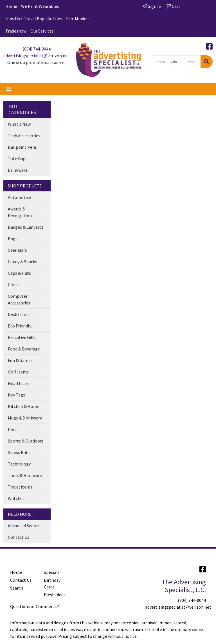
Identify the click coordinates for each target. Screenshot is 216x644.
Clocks (14, 285)
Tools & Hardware (25, 475)
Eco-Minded (77, 19)
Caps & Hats (19, 273)
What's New (19, 124)
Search (17, 588)
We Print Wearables (40, 6)
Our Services (42, 31)
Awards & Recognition (20, 212)
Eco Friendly (20, 326)
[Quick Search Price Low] (176, 62)
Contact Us (19, 537)
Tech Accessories (24, 136)
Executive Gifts (22, 337)
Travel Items (20, 487)
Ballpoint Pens (22, 147)
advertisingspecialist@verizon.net (36, 56)
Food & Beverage (24, 349)
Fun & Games (20, 360)
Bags (13, 239)
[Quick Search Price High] (193, 62)
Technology (19, 464)
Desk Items (19, 314)
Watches (16, 498)
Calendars (17, 250)
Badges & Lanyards (26, 227)
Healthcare (19, 383)
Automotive (19, 197)
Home (11, 6)
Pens (13, 429)
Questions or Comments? (35, 606)
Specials (52, 572)
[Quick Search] (158, 62)
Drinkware (18, 170)
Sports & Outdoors (26, 441)
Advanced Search (24, 526)
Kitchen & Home (24, 406)
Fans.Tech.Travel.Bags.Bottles (34, 19)
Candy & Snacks (22, 262)
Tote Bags (18, 159)
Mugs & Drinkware (25, 418)
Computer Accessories (19, 299)
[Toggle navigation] (9, 89)
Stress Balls (19, 452)
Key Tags (16, 395)
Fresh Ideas (55, 595)
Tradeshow (16, 31)
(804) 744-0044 (37, 49)
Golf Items (18, 372)
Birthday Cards (52, 583)
